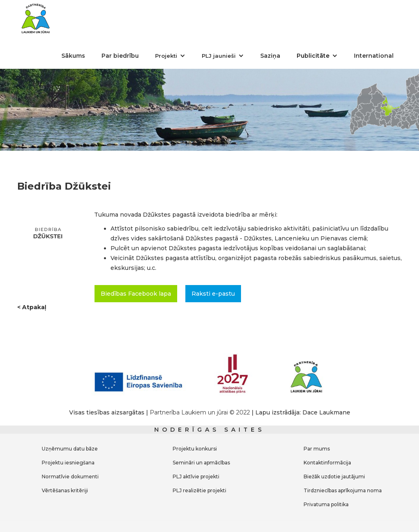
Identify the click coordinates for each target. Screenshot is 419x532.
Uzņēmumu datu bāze (70, 449)
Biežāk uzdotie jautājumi (334, 477)
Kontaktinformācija (327, 463)
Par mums (317, 449)
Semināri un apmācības (201, 463)
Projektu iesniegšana (68, 463)
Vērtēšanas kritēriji (65, 490)
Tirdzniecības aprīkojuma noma (343, 490)
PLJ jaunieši (219, 56)
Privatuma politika (326, 504)
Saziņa (270, 56)
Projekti (166, 56)
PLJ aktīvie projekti (196, 477)
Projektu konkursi (195, 449)
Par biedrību (120, 56)
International (374, 56)
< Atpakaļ (32, 307)
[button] (170, 56)
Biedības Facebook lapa (136, 294)
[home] (36, 18)
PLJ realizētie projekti (199, 490)
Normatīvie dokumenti (70, 477)
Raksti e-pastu (213, 294)
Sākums (73, 56)
